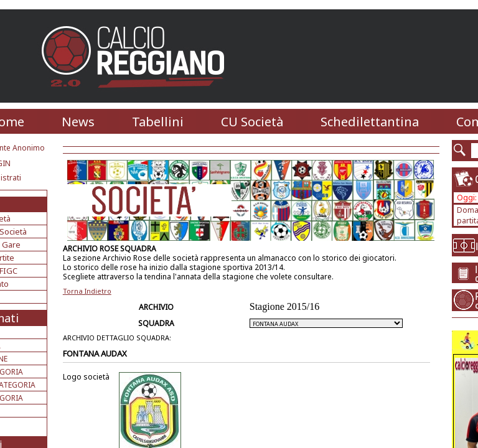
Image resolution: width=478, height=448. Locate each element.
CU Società (252, 122)
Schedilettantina (370, 122)
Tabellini (158, 122)
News (78, 122)
